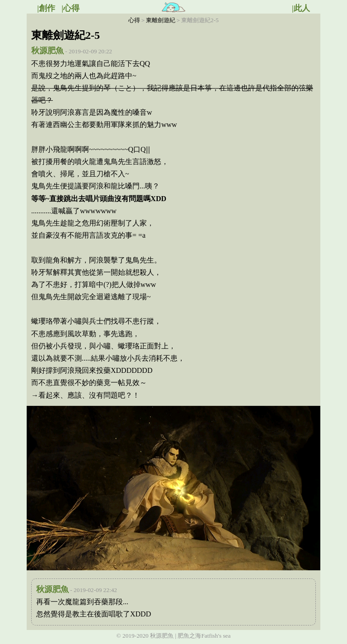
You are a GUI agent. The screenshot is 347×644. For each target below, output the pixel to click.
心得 (134, 20)
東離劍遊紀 (161, 20)
